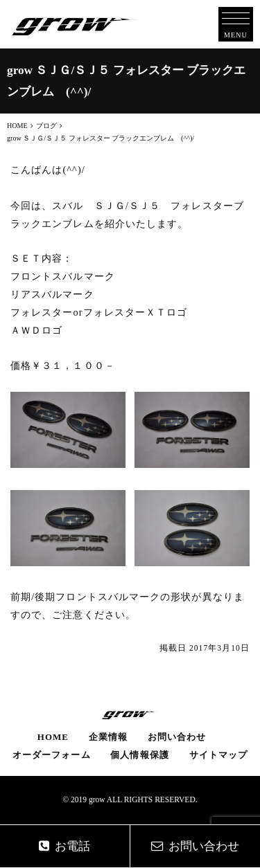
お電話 (64, 846)
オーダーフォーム (52, 755)
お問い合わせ (177, 737)
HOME (53, 737)
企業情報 (108, 737)
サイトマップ (218, 755)
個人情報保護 (139, 755)
